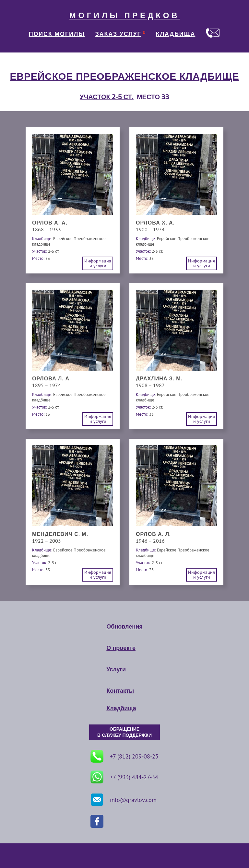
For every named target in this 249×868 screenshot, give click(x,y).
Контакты (120, 691)
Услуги (116, 669)
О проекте (121, 648)
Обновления (124, 627)
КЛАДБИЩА (176, 34)
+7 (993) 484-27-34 (124, 777)
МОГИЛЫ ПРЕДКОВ (124, 16)
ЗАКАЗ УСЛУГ (118, 34)
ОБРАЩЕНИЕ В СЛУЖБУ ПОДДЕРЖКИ (124, 732)
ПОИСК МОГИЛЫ (57, 34)
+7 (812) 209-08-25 (124, 756)
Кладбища (121, 708)
